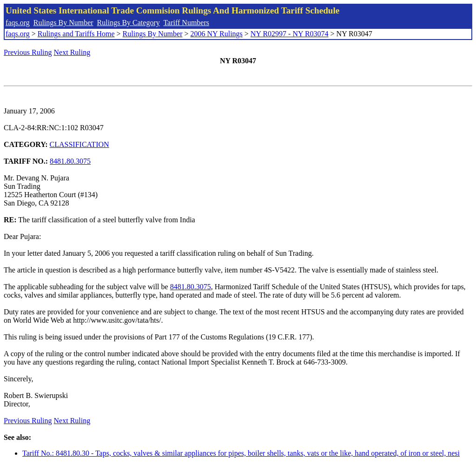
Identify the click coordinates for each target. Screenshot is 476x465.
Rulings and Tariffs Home (76, 34)
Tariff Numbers (186, 23)
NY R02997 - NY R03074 (290, 34)
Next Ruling (72, 52)
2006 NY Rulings (217, 34)
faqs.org (18, 23)
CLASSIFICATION (79, 144)
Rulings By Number (63, 23)
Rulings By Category (129, 23)
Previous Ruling (28, 52)
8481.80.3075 (70, 161)
